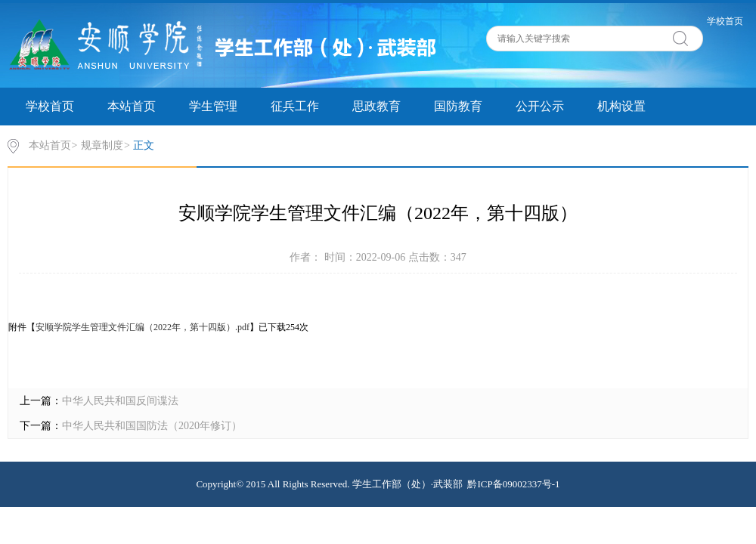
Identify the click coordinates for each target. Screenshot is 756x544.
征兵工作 (295, 106)
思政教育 (376, 106)
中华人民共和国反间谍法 (120, 401)
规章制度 (102, 145)
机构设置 (621, 106)
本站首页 (132, 106)
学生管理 (213, 106)
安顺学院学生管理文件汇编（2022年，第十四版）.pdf (143, 327)
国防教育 (458, 106)
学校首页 (725, 21)
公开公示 (540, 106)
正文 (144, 145)
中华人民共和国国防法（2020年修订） (152, 426)
